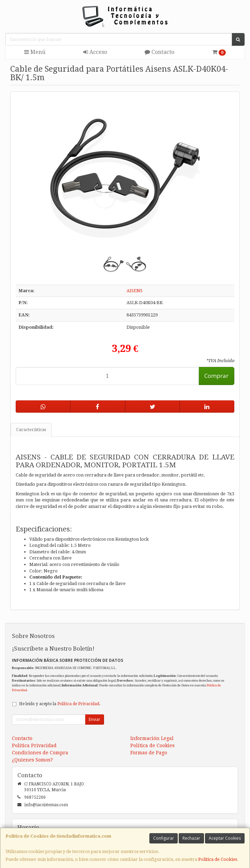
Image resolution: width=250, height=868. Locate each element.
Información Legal (152, 738)
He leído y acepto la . (60, 704)
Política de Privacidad (78, 704)
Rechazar (191, 838)
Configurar (164, 838)
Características (31, 430)
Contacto (159, 52)
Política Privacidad (34, 745)
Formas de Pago (149, 753)
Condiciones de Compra (40, 753)
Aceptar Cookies (225, 838)
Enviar (94, 719)
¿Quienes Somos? (32, 760)
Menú (35, 52)
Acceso (95, 52)
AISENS (135, 291)
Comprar (216, 376)
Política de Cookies (218, 859)
